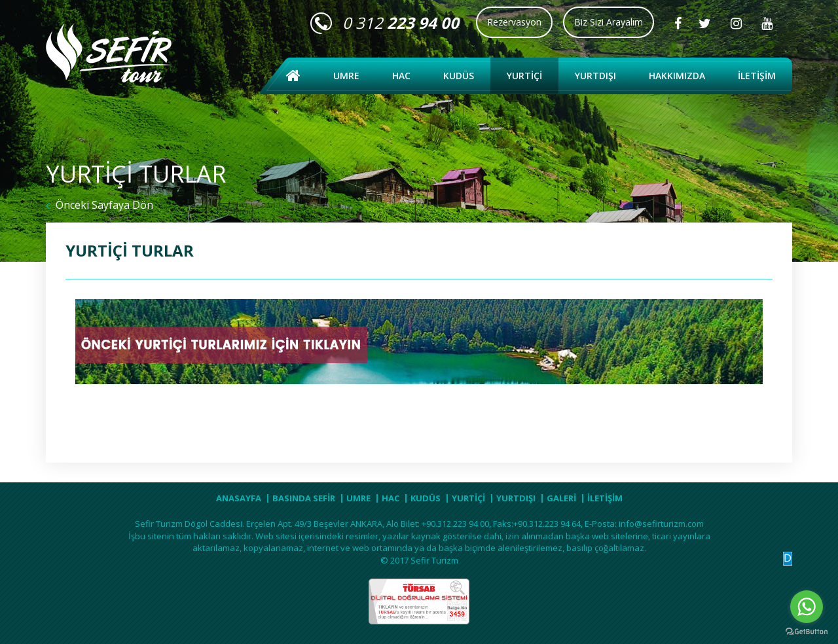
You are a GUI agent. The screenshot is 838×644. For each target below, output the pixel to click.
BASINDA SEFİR (304, 498)
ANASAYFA (239, 498)
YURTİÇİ (524, 76)
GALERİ (561, 498)
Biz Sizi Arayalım (609, 22)
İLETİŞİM (757, 76)
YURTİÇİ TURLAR (130, 250)
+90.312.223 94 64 (547, 524)
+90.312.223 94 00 (455, 524)
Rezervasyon (514, 22)
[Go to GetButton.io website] (807, 631)
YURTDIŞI (595, 76)
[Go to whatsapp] (807, 607)
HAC (401, 76)
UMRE (346, 76)
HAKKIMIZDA (677, 76)
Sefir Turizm (434, 560)
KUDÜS (459, 76)
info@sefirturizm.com (661, 524)
